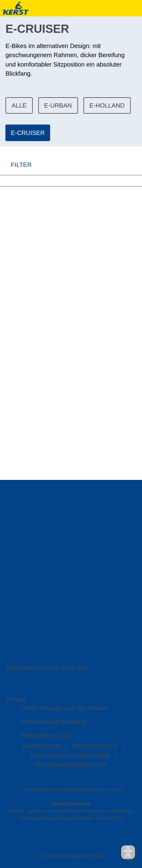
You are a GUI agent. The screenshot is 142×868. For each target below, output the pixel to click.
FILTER (16, 165)
